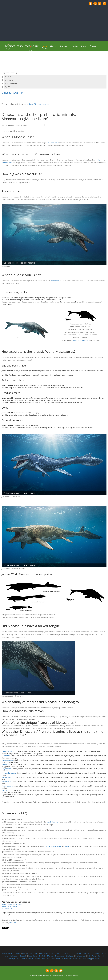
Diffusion (78, 953)
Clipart (58, 953)
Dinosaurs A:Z (10, 93)
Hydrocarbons (60, 956)
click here (13, 923)
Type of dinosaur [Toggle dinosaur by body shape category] (9, 87)
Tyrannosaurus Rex (8, 751)
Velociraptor (6, 764)
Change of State (33, 953)
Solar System (56, 959)
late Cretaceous (53, 143)
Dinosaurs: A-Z (7, 908)
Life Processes (81, 956)
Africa (67, 846)
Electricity (24, 956)
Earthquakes (14, 956)
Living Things (92, 956)
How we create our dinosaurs (12, 904)
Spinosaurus (6, 790)
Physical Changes (27, 959)
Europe (101, 160)
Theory (71, 953)
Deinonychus (6, 782)
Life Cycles (70, 956)
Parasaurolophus (8, 786)
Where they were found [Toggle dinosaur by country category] (11, 83)
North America (7, 163)
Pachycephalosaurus (9, 773)
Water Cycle (77, 959)
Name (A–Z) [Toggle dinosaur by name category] (8, 77)
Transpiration (67, 959)
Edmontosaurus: (7, 760)
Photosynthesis (14, 959)
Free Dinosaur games (39, 104)
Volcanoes (96, 959)
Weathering (87, 959)
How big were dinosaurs (10, 906)
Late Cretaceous (52, 822)
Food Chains (33, 956)
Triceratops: (6, 756)
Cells (24, 953)
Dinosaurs (86, 953)
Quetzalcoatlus (7, 777)
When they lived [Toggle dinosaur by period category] (9, 80)
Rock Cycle (46, 959)
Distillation (96, 953)
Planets (38, 959)
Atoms (18, 953)
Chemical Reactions (47, 953)
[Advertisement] (54, 23)
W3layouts (75, 976)
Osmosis (101, 956)
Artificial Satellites (8, 953)
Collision (65, 953)
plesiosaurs (55, 281)
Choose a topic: (8, 125)
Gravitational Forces (46, 956)
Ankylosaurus (6, 769)
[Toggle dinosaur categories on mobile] (54, 73)
